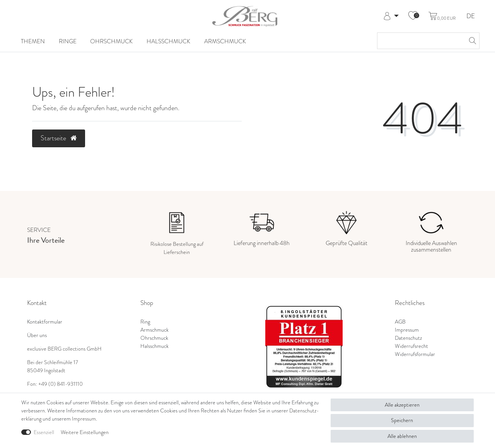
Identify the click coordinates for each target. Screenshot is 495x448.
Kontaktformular (45, 322)
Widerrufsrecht (411, 346)
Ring (145, 322)
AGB (400, 322)
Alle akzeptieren (402, 405)
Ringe (68, 41)
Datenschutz (408, 338)
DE (471, 16)
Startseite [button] (59, 138)
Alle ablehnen (402, 436)
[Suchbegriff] (421, 41)
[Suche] (471, 41)
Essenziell (44, 432)
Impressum (407, 330)
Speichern (402, 420)
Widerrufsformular (415, 354)
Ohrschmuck (111, 41)
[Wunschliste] (413, 16)
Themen (33, 41)
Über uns (37, 335)
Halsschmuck (168, 41)
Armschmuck (225, 41)
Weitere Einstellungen (85, 432)
